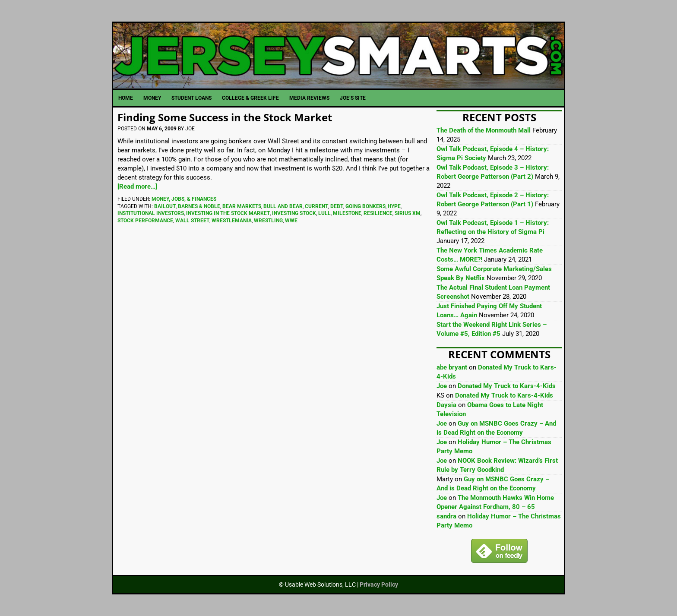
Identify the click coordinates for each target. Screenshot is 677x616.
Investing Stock (294, 213)
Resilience (378, 213)
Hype (394, 206)
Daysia (446, 405)
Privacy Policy (379, 584)
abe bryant (452, 367)
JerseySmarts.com (338, 56)
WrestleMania (232, 221)
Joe (442, 386)
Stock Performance (145, 221)
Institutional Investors (151, 213)
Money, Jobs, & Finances (184, 199)
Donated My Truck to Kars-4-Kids (507, 386)
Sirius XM (408, 213)
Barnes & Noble (199, 206)
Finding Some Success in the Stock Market (225, 117)
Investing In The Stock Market (228, 213)
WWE (291, 221)
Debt (337, 206)
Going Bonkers (365, 206)
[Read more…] (137, 186)
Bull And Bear (283, 206)
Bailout (165, 206)
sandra (446, 516)
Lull (324, 213)
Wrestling (268, 221)
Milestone (347, 213)
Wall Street (192, 221)
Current (316, 206)
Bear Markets (242, 206)
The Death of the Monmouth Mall (484, 130)
